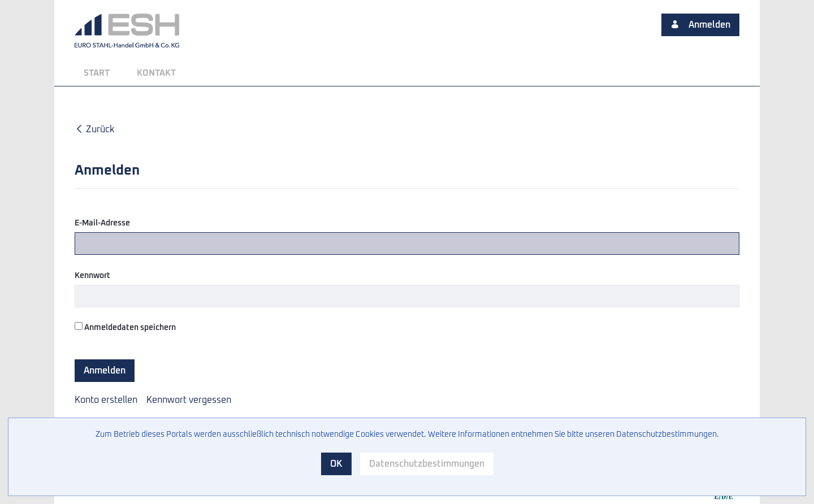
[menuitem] (97, 73)
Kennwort (92, 276)
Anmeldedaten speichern (125, 327)
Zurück (94, 129)
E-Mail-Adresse (102, 223)
